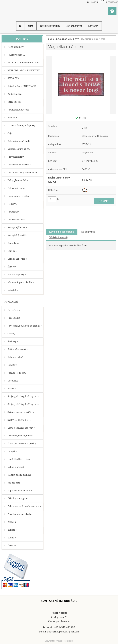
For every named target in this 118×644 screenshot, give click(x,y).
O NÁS (30, 26)
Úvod (51, 39)
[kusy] (52, 199)
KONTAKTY (93, 26)
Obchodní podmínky (50, 26)
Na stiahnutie (88, 232)
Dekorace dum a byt (68, 39)
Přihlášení (93, 2)
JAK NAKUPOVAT (74, 26)
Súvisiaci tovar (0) (59, 237)
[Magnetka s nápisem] (81, 85)
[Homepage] (22, 26)
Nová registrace (109, 2)
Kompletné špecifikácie (62, 232)
